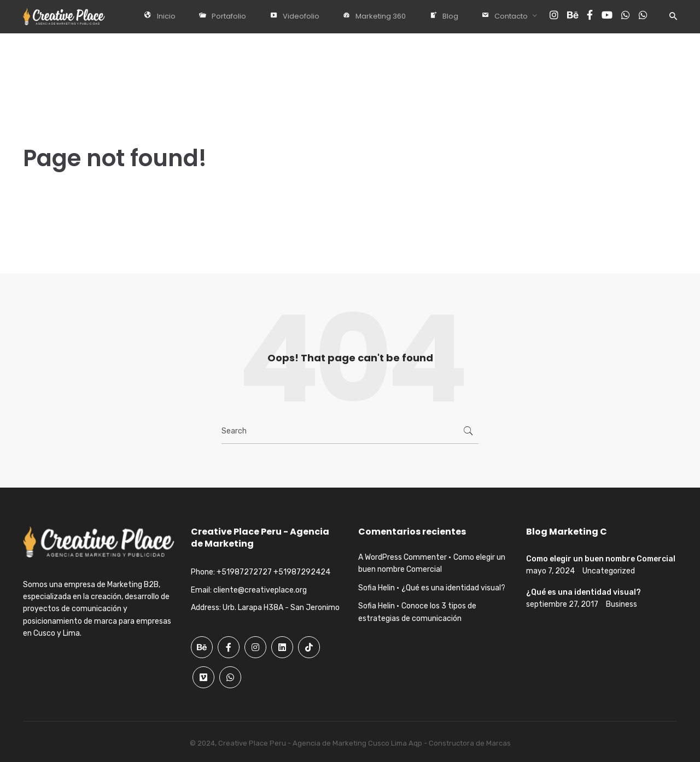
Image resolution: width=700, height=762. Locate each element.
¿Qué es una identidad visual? (453, 588)
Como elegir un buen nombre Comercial (601, 559)
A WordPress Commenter (402, 557)
